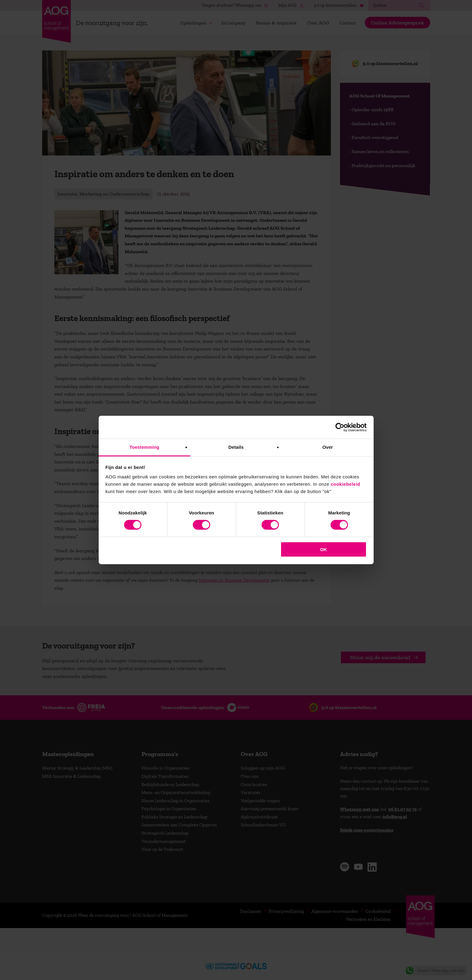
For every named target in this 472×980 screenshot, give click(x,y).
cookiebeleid (345, 484)
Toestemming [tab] (145, 447)
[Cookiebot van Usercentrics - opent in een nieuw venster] (340, 427)
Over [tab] (328, 447)
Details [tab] (236, 447)
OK (324, 549)
